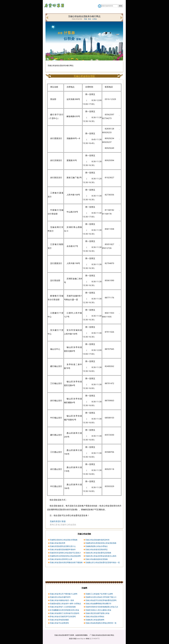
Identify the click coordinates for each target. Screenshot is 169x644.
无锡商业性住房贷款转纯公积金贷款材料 (65, 556)
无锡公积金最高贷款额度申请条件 (63, 549)
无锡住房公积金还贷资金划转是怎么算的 (101, 556)
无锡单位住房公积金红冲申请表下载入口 (101, 597)
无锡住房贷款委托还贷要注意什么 (63, 546)
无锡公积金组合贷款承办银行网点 (103, 635)
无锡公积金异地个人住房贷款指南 (63, 607)
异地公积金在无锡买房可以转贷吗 (63, 616)
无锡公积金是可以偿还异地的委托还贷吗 (101, 600)
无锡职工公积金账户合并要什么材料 (99, 594)
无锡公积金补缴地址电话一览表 (62, 600)
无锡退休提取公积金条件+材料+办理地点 (65, 604)
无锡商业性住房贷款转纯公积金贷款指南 (101, 543)
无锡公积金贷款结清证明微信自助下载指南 (66, 562)
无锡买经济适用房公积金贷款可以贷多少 (65, 553)
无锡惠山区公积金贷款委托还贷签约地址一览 (102, 562)
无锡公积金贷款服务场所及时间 (97, 540)
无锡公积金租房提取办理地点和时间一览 (101, 623)
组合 (90, 19)
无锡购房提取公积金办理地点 (96, 546)
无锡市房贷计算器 (58, 521)
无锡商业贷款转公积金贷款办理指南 (64, 540)
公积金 (95, 19)
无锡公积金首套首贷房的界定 (96, 549)
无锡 (85, 19)
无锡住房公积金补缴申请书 (60, 597)
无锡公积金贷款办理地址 (95, 616)
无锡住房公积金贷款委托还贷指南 (98, 553)
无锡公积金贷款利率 (58, 543)
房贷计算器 (73, 639)
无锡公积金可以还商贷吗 (59, 623)
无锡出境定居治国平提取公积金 (97, 613)
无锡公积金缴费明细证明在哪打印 (98, 604)
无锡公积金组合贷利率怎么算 (61, 559)
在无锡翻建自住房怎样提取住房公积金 (64, 610)
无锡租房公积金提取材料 (95, 620)
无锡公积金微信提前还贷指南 (96, 559)
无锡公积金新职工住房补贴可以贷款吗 (64, 613)
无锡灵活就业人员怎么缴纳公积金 (98, 610)
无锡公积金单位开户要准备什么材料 (64, 594)
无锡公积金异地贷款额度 (59, 620)
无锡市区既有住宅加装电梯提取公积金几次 (102, 607)
